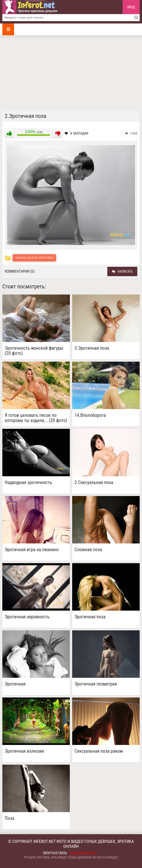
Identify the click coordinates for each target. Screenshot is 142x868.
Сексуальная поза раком (99, 751)
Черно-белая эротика (34, 258)
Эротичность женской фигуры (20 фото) (34, 351)
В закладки (77, 133)
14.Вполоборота (90, 415)
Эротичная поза (90, 617)
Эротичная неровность (27, 617)
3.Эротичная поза (92, 348)
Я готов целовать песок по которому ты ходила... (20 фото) (36, 418)
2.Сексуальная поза (94, 482)
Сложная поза (88, 550)
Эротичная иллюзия (24, 751)
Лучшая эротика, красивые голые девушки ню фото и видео (71, 857)
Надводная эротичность (28, 482)
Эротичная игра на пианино (32, 550)
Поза (9, 818)
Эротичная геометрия (96, 684)
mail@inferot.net (84, 853)
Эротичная (15, 684)
